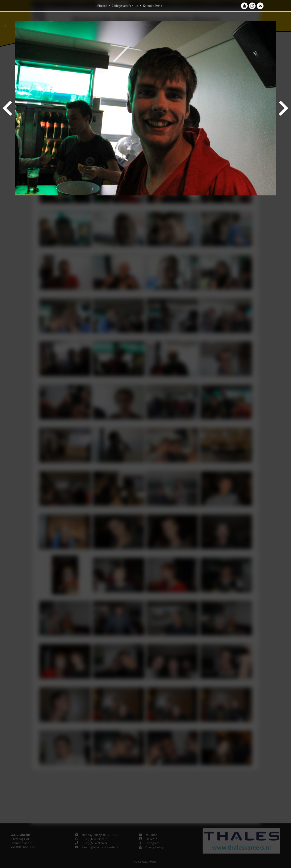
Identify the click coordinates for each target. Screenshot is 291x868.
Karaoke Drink (153, 6)
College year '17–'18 (125, 6)
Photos (102, 6)
